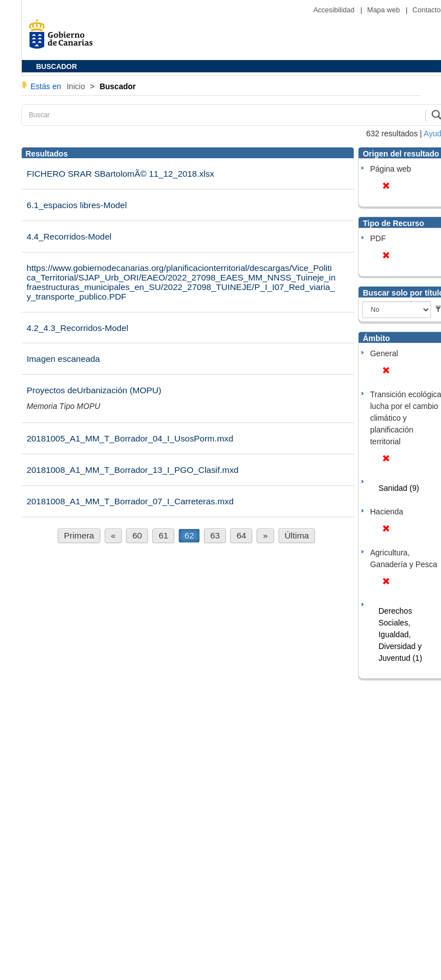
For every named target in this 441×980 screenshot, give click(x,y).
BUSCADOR (57, 67)
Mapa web (384, 10)
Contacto (426, 10)
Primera (79, 535)
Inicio (77, 86)
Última (297, 535)
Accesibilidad (335, 10)
